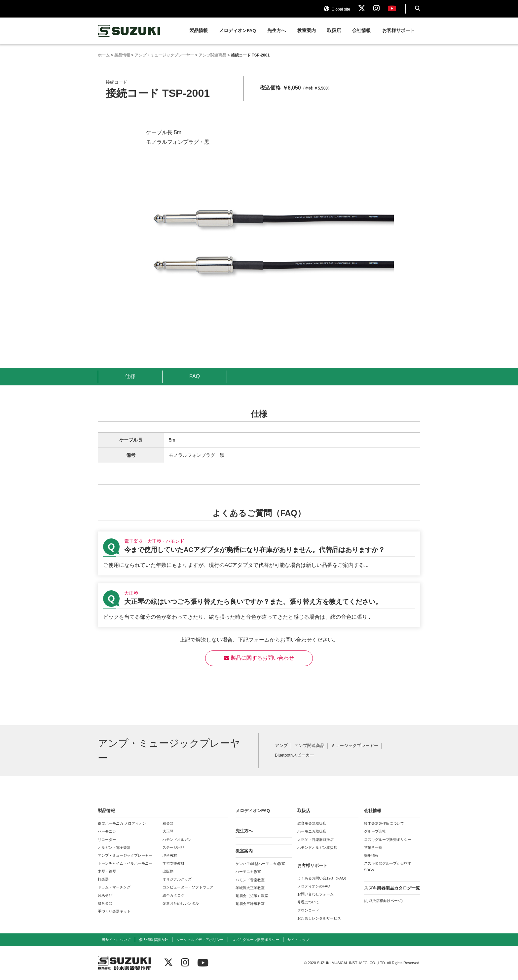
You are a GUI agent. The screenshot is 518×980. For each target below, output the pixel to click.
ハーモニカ (107, 831)
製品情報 (199, 31)
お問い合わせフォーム (315, 894)
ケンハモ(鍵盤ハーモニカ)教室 (260, 864)
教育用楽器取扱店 (312, 823)
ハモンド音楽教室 (250, 880)
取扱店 (334, 31)
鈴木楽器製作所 (129, 31)
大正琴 (168, 831)
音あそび (105, 895)
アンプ (281, 746)
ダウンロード (308, 910)
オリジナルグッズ (177, 879)
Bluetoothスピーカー (295, 755)
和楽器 (168, 823)
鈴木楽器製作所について (384, 823)
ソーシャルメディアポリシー (200, 940)
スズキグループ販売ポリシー (388, 840)
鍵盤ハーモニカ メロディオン (122, 823)
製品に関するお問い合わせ (259, 658)
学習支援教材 (173, 863)
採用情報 (371, 855)
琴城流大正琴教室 (250, 888)
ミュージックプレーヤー (355, 746)
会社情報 (361, 31)
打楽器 (103, 879)
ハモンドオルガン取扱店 (317, 847)
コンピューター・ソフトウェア (188, 887)
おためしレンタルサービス (319, 918)
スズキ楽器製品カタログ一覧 (392, 888)
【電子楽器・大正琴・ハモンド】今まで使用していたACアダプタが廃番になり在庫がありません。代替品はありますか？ (259, 553)
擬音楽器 (105, 903)
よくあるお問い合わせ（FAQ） (323, 878)
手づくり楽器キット (114, 911)
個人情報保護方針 (154, 940)
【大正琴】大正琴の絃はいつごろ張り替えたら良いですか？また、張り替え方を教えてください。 (259, 605)
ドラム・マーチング (114, 887)
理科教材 (170, 855)
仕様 (130, 376)
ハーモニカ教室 (248, 872)
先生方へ (277, 31)
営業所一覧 (373, 847)
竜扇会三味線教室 (250, 904)
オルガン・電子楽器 (114, 847)
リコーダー (107, 840)
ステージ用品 (173, 847)
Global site (337, 9)
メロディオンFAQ (238, 31)
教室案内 (307, 31)
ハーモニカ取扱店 (312, 831)
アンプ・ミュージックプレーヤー (125, 855)
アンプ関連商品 (309, 746)
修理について (308, 902)
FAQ (195, 376)
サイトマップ (298, 940)
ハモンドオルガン (177, 840)
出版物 (168, 871)
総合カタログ (173, 895)
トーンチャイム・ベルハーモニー (125, 863)
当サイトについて (116, 940)
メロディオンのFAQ (314, 886)
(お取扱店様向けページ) (383, 901)
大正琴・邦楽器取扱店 (315, 840)
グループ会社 (375, 831)
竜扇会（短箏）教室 (252, 896)
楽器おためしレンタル (181, 903)
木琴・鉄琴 (107, 871)
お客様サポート (398, 31)
